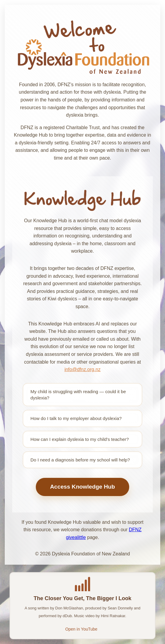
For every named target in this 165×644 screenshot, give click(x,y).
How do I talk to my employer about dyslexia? (76, 418)
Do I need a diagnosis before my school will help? (80, 460)
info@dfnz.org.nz (82, 369)
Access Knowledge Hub (83, 487)
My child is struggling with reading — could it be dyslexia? (78, 395)
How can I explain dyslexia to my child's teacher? (80, 439)
